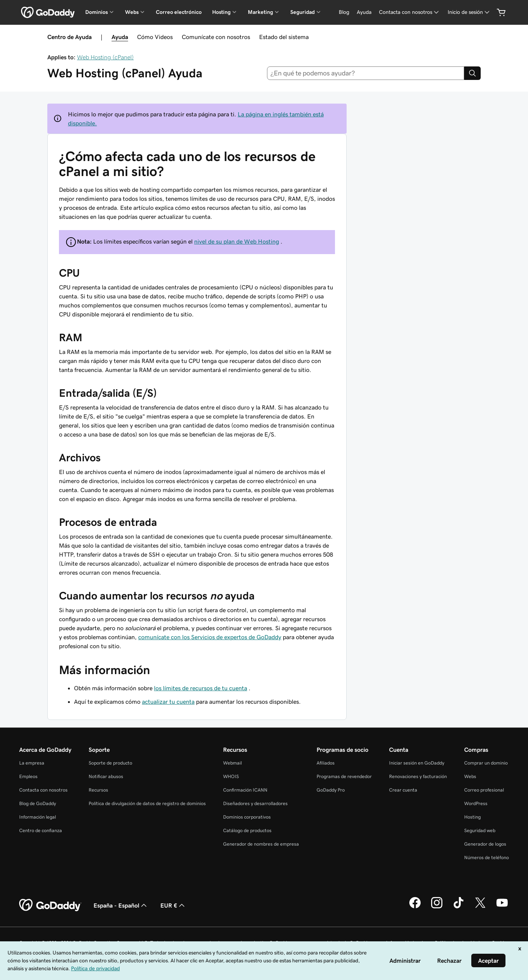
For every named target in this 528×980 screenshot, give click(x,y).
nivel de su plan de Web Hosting (237, 241)
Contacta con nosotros (43, 790)
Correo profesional (484, 790)
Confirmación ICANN (245, 790)
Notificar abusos (106, 776)
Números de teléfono (487, 857)
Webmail (232, 763)
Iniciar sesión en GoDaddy (417, 763)
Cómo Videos (155, 37)
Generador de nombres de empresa (261, 844)
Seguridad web (480, 830)
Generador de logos (485, 844)
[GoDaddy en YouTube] (502, 907)
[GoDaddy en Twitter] (480, 907)
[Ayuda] (364, 12)
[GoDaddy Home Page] (50, 905)
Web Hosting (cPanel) (105, 57)
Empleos (28, 776)
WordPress (476, 803)
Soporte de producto (110, 763)
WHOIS (231, 776)
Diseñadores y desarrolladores (255, 803)
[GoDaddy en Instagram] (437, 907)
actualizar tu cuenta (168, 702)
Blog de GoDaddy (38, 803)
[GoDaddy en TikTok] (459, 907)
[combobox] (366, 73)
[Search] (472, 73)
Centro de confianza (41, 830)
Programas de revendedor (344, 776)
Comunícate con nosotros (216, 37)
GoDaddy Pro (331, 790)
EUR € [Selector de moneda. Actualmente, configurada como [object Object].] (173, 905)
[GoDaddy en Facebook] (415, 907)
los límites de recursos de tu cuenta (201, 688)
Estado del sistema (284, 37)
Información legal (38, 817)
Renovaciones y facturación (418, 776)
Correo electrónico (179, 12)
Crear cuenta (403, 790)
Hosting (472, 817)
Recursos (98, 790)
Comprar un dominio (486, 763)
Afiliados (326, 763)
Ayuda (120, 37)
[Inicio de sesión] (469, 12)
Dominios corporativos (247, 817)
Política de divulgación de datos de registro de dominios (147, 803)
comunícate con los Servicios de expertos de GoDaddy (210, 637)
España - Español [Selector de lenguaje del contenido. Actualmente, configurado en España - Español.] (121, 905)
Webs (470, 776)
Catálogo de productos (247, 830)
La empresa (32, 763)
